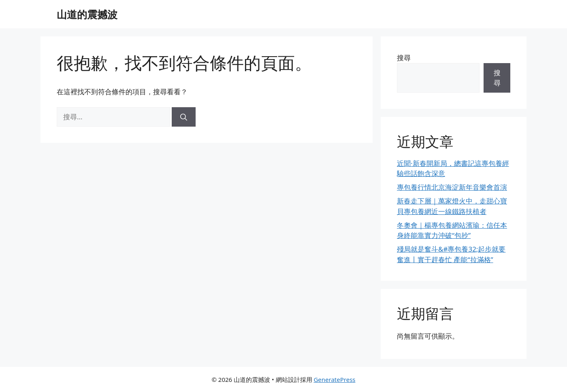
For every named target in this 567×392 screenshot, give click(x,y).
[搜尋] (184, 117)
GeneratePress (334, 379)
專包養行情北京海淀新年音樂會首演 (452, 187)
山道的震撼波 (87, 14)
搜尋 (404, 58)
